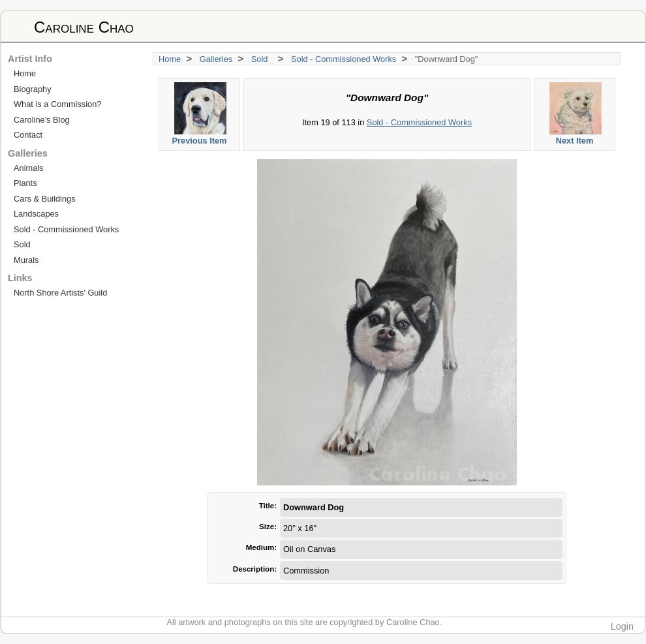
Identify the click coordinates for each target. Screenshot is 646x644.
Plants (25, 183)
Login (622, 626)
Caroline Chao (84, 27)
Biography (33, 89)
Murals (26, 260)
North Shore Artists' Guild (60, 293)
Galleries (216, 59)
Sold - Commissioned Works (344, 59)
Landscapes (36, 214)
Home (170, 59)
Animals (29, 168)
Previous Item (200, 114)
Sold (262, 59)
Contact (28, 135)
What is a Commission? (57, 104)
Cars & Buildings (45, 199)
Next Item (575, 114)
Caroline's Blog (42, 120)
